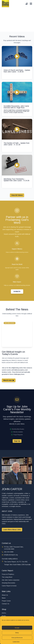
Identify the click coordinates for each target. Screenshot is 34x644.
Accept (17, 628)
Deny (17, 633)
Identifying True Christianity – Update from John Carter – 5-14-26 (16, 180)
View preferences (17, 638)
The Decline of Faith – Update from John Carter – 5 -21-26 (17, 144)
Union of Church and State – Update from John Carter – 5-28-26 (17, 71)
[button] (10, 323)
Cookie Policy (16, 642)
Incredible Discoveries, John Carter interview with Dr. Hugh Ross (16, 107)
